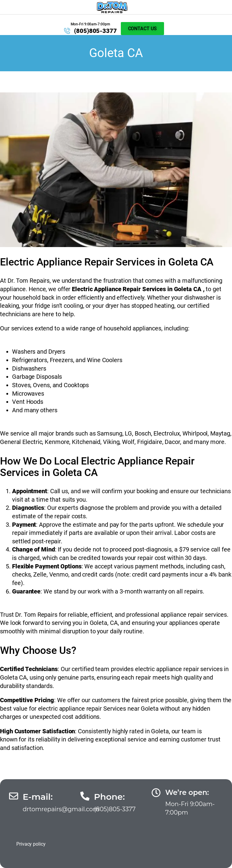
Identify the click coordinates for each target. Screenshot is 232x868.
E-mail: (38, 797)
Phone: (109, 797)
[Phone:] (85, 802)
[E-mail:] (14, 802)
